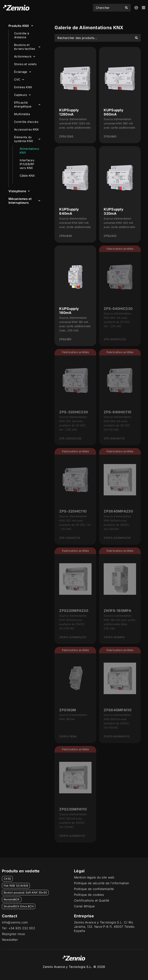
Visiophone (19, 191)
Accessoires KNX (26, 129)
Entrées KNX (23, 87)
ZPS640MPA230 (118, 511)
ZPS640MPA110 (118, 710)
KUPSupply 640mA (69, 211)
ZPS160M (68, 710)
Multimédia (22, 114)
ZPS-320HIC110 (73, 511)
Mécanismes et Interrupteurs (24, 201)
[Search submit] (126, 8)
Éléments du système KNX (27, 139)
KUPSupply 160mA (69, 311)
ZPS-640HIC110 (117, 412)
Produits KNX (21, 26)
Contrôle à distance (21, 35)
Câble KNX (27, 176)
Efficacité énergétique (27, 104)
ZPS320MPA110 (73, 809)
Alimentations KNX (29, 151)
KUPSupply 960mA (114, 112)
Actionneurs (25, 57)
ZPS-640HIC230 (118, 309)
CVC (19, 80)
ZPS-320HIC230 (74, 412)
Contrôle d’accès (26, 122)
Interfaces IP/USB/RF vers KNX (27, 164)
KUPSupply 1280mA (69, 112)
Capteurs (22, 95)
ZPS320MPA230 (74, 611)
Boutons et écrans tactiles (27, 47)
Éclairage (23, 72)
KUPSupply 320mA (114, 211)
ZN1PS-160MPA (117, 611)
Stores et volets (25, 64)
